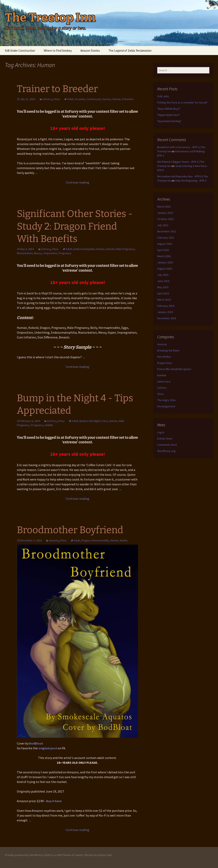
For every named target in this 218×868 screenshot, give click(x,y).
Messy (38, 253)
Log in (161, 432)
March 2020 (164, 256)
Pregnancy (65, 253)
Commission (94, 99)
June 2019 (163, 281)
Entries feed (165, 439)
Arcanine (80, 99)
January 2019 (165, 312)
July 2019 (163, 275)
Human (117, 99)
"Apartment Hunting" (169, 121)
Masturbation (25, 253)
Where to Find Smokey (58, 51)
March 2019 (164, 300)
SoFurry (47, 99)
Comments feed (167, 445)
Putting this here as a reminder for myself (182, 102)
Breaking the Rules (168, 350)
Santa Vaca (164, 381)
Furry (105, 421)
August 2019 (165, 269)
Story (57, 99)
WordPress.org (166, 451)
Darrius (107, 99)
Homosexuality (100, 540)
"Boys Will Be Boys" (169, 109)
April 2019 (163, 293)
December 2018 (167, 318)
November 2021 (167, 231)
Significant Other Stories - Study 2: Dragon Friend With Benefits (75, 226)
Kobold (110, 249)
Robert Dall (105, 855)
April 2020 (163, 250)
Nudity (124, 540)
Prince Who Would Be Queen (174, 369)
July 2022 (163, 225)
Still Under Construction (20, 51)
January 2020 (165, 262)
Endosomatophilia (84, 249)
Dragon (86, 540)
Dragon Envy (165, 363)
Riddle (49, 425)
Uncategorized (166, 406)
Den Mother (164, 357)
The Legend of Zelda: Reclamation (130, 51)
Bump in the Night (90, 421)
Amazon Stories (90, 51)
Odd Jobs (163, 96)
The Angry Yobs (166, 400)
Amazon (54, 540)
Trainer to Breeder (57, 89)
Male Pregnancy (125, 249)
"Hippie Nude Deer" (169, 115)
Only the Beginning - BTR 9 (191, 181)
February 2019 (166, 306)
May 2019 (163, 287)
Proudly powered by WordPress (24, 855)
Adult (70, 99)
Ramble (162, 375)
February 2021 (166, 238)
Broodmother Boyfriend (70, 530)
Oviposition (50, 253)
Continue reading (77, 182)
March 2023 (164, 207)
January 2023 (165, 213)
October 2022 (165, 219)
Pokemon (128, 99)
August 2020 (165, 244)
